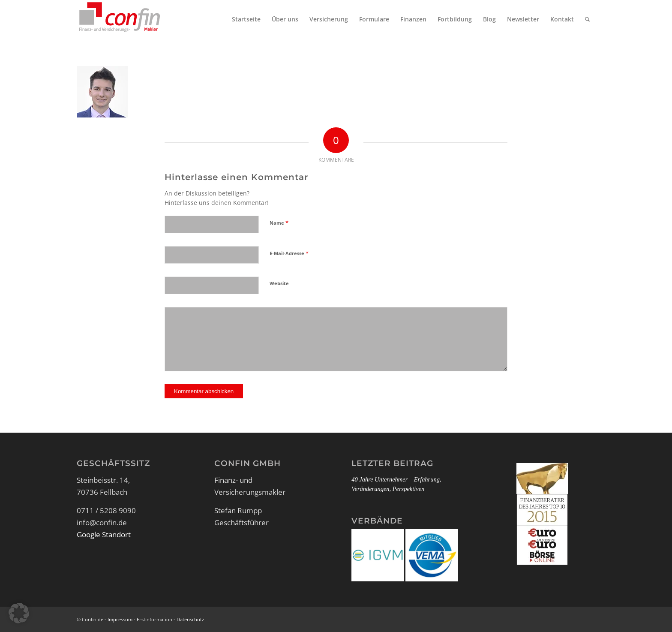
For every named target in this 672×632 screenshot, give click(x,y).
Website (279, 283)
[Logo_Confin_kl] (120, 19)
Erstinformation (154, 619)
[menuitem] (246, 19)
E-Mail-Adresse (289, 253)
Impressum (120, 619)
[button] (19, 613)
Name (279, 223)
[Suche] (587, 19)
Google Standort (104, 534)
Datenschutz (190, 619)
